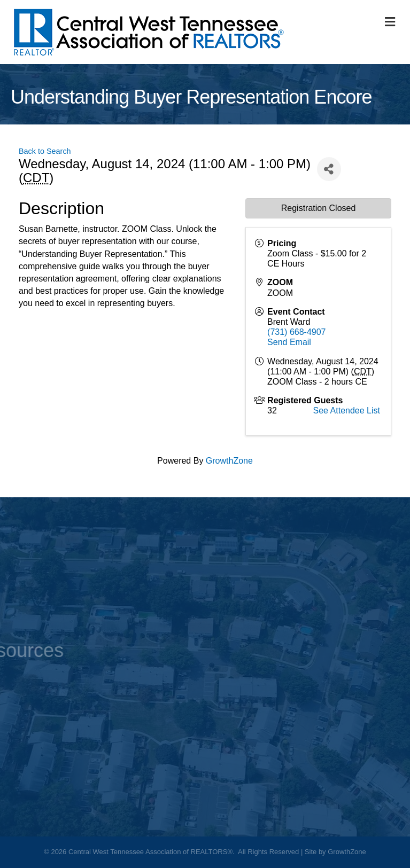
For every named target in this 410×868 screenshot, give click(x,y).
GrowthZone (229, 461)
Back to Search (45, 151)
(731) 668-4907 (296, 332)
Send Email (289, 342)
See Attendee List (347, 410)
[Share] (329, 169)
